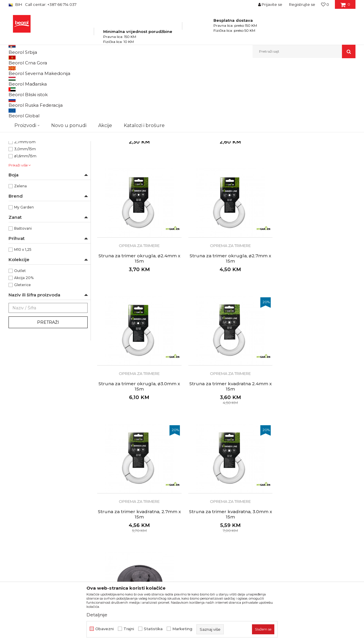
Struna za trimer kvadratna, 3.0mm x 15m (226, 445)
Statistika (153, 629)
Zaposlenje (108, 550)
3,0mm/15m (25, 216)
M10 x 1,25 (23, 317)
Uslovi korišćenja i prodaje (211, 558)
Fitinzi (18, 109)
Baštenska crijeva (27, 102)
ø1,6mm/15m (25, 223)
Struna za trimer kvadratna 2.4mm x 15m (314, 320)
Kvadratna (23, 167)
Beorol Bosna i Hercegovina (32, 71)
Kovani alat (21, 116)
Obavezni (105, 629)
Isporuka (194, 575)
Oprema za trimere (29, 130)
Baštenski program (96, 71)
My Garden (24, 274)
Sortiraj (207, 80)
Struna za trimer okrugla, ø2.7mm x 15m (138, 320)
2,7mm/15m (25, 209)
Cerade (18, 123)
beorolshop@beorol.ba (52, 568)
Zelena (20, 253)
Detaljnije (97, 615)
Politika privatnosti (204, 542)
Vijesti (103, 558)
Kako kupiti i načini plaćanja (213, 566)
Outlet (20, 338)
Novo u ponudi (69, 51)
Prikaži (293, 80)
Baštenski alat (24, 95)
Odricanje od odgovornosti (212, 550)
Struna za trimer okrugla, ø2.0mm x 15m (226, 195)
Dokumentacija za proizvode (126, 575)
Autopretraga (180, 80)
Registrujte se (302, 4)
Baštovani (23, 295)
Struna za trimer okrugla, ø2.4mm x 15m (314, 195)
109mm (21, 195)
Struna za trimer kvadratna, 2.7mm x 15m (138, 445)
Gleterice (22, 352)
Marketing (182, 629)
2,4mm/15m (25, 202)
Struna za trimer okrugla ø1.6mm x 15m (138, 195)
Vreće (16, 137)
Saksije (17, 144)
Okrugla (21, 174)
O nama (105, 542)
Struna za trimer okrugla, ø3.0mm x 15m (226, 320)
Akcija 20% (24, 345)
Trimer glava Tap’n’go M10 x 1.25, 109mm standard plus (314, 445)
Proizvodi (67, 71)
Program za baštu (132, 71)
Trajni (129, 629)
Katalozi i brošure (114, 566)
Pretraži (48, 389)
